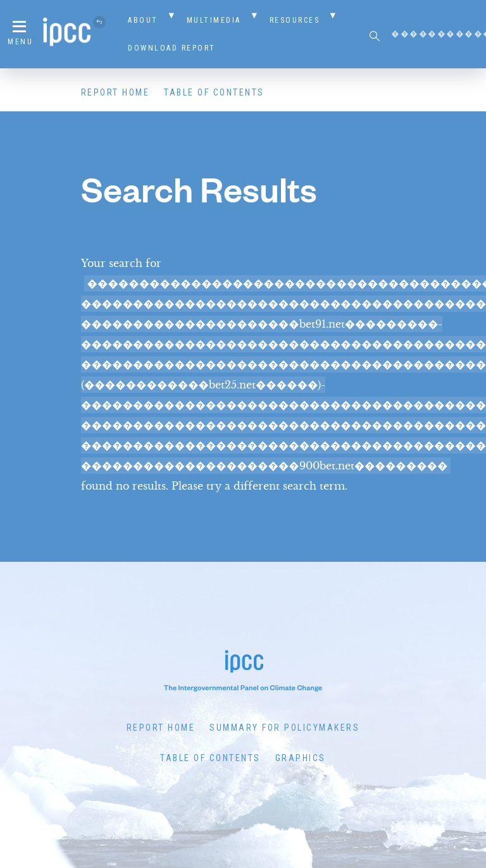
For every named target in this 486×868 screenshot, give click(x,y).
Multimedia (214, 20)
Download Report (172, 48)
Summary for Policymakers (284, 728)
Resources (295, 20)
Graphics (301, 758)
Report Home (115, 92)
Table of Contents (214, 92)
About (143, 20)
